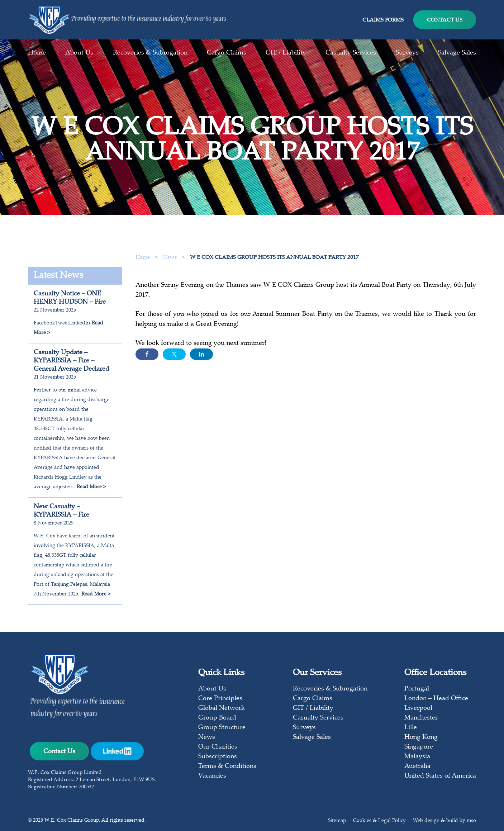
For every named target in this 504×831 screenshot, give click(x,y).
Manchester (421, 718)
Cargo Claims (227, 53)
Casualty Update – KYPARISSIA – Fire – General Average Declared (72, 361)
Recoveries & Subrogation (150, 53)
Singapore (419, 747)
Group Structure (222, 728)
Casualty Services (351, 53)
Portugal (417, 689)
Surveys (407, 53)
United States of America (440, 776)
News (171, 258)
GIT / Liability (286, 53)
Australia (417, 766)
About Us (79, 53)
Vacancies (212, 776)
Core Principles (220, 699)
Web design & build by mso (444, 821)
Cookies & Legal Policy (379, 821)
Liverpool (418, 708)
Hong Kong (421, 737)
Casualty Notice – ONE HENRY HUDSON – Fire (70, 298)
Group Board (217, 718)
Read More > (91, 487)
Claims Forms (383, 20)
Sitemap (337, 821)
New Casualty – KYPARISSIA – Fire (61, 511)
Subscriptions (218, 757)
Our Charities (218, 747)
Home (37, 53)
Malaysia (417, 757)
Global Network (222, 708)
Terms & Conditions (227, 766)
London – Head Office (436, 699)
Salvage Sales (457, 53)
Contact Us (445, 20)
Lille (411, 728)
